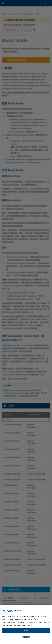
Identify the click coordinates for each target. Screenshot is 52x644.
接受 (26, 630)
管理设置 (26, 637)
